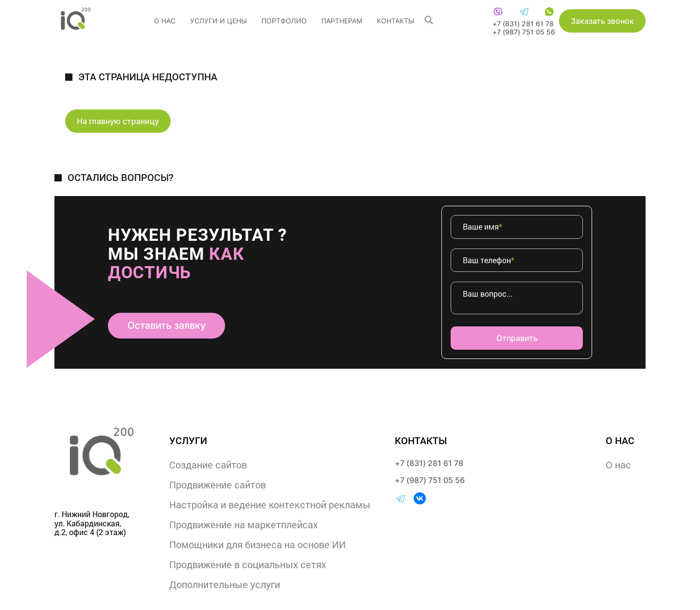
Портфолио (284, 21)
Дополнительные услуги (225, 584)
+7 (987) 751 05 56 (524, 32)
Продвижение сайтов (218, 484)
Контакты (395, 21)
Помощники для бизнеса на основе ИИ (257, 544)
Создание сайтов (208, 465)
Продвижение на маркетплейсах (244, 524)
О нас (165, 21)
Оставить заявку (166, 325)
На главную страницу (118, 121)
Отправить (517, 338)
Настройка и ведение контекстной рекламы (270, 504)
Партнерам (342, 21)
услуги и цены (219, 21)
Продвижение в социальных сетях (248, 564)
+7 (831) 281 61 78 (523, 24)
